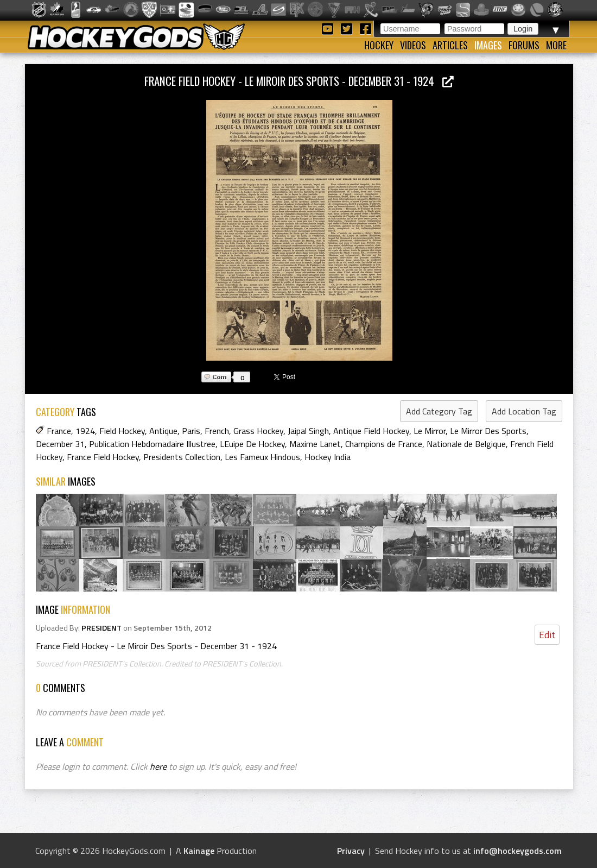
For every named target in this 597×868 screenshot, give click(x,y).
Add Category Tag (439, 411)
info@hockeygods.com (517, 851)
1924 (85, 431)
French (217, 431)
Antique (163, 431)
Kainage (199, 851)
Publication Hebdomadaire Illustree (152, 444)
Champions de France (384, 444)
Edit (547, 635)
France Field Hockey (103, 457)
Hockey (379, 45)
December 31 (60, 444)
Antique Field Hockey (371, 431)
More (556, 45)
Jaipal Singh (308, 431)
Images (488, 45)
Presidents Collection (182, 457)
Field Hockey (122, 431)
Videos (413, 45)
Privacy (351, 851)
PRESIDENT (101, 628)
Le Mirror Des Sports (488, 431)
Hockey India (328, 457)
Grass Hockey (258, 431)
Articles (450, 45)
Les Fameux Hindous (262, 457)
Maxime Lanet (315, 444)
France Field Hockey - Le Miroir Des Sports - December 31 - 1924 (299, 81)
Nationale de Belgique (466, 444)
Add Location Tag (524, 411)
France (59, 431)
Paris (191, 431)
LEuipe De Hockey (252, 444)
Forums (524, 45)
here (158, 766)
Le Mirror (430, 431)
